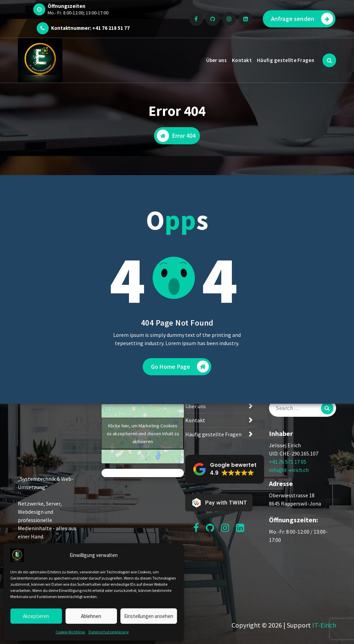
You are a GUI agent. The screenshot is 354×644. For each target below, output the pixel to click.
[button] (225, 469)
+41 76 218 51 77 (111, 28)
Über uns (216, 60)
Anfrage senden (302, 19)
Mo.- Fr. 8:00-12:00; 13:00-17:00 (78, 13)
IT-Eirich (324, 625)
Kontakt (242, 60)
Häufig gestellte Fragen (286, 60)
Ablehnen (91, 616)
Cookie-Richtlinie (70, 632)
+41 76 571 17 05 (288, 462)
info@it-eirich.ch (289, 470)
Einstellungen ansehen (149, 616)
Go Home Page (180, 367)
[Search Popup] (329, 60)
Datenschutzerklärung (109, 632)
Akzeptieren (36, 616)
